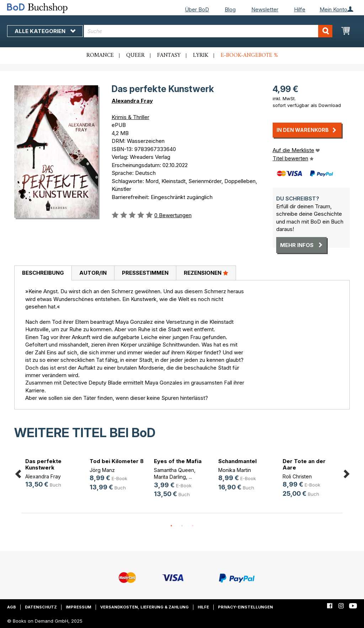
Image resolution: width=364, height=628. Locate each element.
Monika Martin (235, 470)
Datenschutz (41, 607)
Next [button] (346, 473)
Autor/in (93, 273)
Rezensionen (206, 273)
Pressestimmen (145, 273)
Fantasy (169, 55)
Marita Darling (170, 477)
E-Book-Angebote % (249, 55)
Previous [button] (18, 473)
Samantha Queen (174, 470)
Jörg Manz (102, 470)
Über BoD (197, 9)
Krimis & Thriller (130, 117)
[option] (53, 474)
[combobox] (208, 31)
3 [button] (193, 526)
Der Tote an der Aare (304, 464)
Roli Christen (297, 476)
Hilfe (300, 9)
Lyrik (201, 55)
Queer (135, 55)
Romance (100, 55)
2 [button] (182, 526)
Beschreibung (43, 273)
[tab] (43, 273)
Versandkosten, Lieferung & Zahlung (144, 607)
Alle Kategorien (45, 31)
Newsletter (265, 9)
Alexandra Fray (132, 101)
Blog (230, 9)
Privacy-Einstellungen (245, 607)
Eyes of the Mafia (178, 461)
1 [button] (171, 526)
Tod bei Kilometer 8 (117, 461)
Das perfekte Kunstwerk (43, 464)
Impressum (79, 607)
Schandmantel (237, 461)
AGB (12, 607)
